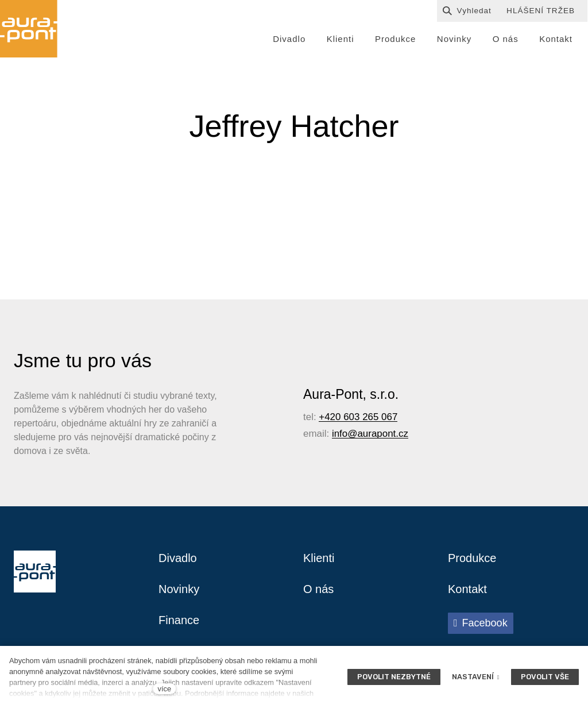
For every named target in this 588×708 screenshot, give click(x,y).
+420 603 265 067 (358, 417)
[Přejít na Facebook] (481, 623)
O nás (318, 589)
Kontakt (467, 589)
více (165, 689)
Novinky (179, 589)
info (340, 434)
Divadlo (178, 558)
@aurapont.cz (378, 434)
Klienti (319, 558)
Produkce (472, 558)
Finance (179, 620)
